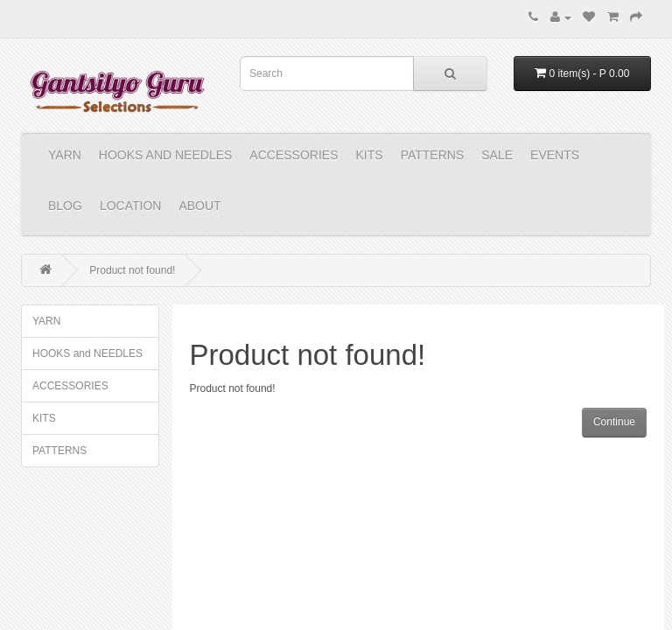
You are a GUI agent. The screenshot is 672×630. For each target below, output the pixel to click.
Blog (65, 206)
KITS (370, 155)
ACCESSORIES (294, 155)
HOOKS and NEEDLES (166, 155)
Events (555, 155)
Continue (614, 422)
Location (131, 206)
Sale (497, 155)
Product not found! (132, 270)
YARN (65, 155)
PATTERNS (433, 155)
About (199, 206)
